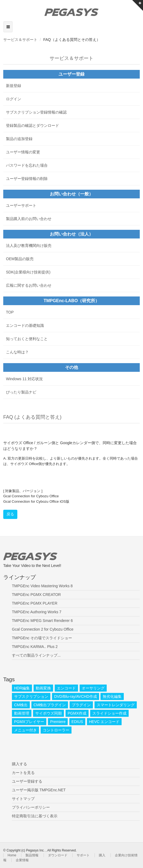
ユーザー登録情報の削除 (27, 179)
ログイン (14, 99)
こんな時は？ (17, 352)
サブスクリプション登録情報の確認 (36, 112)
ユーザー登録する (27, 781)
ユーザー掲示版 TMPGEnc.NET (39, 790)
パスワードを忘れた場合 (27, 165)
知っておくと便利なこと (27, 339)
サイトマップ (23, 799)
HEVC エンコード (104, 722)
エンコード (66, 688)
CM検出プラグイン (50, 705)
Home (12, 855)
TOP (10, 312)
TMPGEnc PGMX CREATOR (36, 595)
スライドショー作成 (109, 713)
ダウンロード (58, 855)
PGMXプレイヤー (29, 722)
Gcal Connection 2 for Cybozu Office (43, 629)
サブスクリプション (31, 696)
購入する (19, 764)
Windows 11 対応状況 (24, 379)
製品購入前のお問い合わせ (29, 219)
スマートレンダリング (116, 705)
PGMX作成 (77, 713)
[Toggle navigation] (8, 27)
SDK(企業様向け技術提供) (28, 272)
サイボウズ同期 (48, 713)
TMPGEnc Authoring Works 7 (37, 612)
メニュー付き (25, 730)
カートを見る (23, 773)
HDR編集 (22, 688)
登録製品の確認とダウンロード (32, 125)
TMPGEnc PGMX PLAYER (35, 603)
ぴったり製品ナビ (21, 392)
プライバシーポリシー (31, 807)
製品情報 (32, 855)
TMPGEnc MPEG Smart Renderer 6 (42, 621)
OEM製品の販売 (20, 259)
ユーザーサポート (21, 205)
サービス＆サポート (20, 40)
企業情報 (22, 860)
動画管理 (22, 713)
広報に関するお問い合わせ (29, 285)
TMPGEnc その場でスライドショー (42, 638)
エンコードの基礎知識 (25, 325)
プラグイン (81, 705)
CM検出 (21, 705)
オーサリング (93, 688)
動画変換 (43, 688)
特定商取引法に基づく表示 (35, 816)
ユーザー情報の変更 (23, 152)
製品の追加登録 (19, 139)
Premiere (58, 722)
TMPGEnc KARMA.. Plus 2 (35, 647)
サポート (83, 855)
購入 (102, 855)
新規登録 (14, 86)
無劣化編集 (112, 696)
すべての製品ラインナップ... (36, 655)
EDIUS (77, 722)
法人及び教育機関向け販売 (29, 246)
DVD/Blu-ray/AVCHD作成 (76, 696)
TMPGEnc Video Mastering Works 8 (42, 586)
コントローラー (56, 730)
